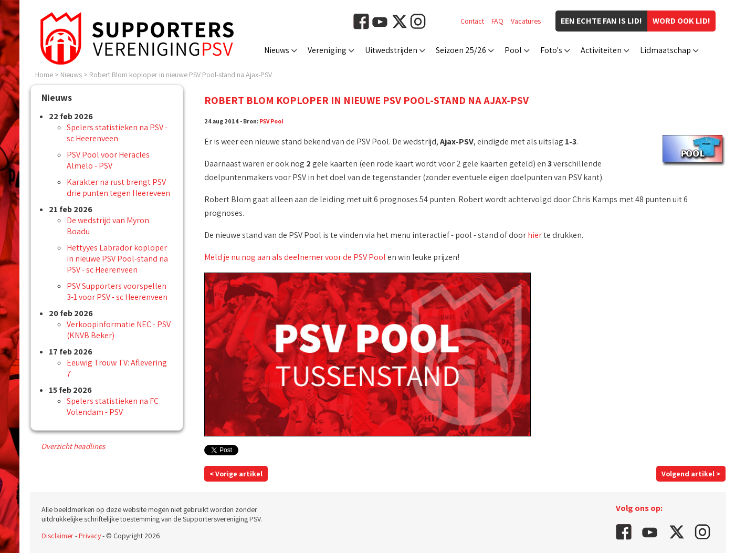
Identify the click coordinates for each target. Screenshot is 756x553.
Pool (513, 50)
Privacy (90, 536)
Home (44, 75)
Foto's (551, 50)
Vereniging (327, 50)
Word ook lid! (681, 21)
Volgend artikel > (691, 474)
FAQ (497, 21)
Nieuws (277, 50)
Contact (472, 21)
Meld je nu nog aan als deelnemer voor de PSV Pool (295, 257)
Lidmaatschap (665, 50)
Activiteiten (601, 50)
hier (535, 235)
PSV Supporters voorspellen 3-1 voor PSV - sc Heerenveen (117, 291)
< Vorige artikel (236, 474)
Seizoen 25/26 (461, 50)
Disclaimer (57, 536)
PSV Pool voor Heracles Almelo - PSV (108, 160)
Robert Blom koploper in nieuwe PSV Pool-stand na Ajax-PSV (181, 75)
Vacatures (526, 21)
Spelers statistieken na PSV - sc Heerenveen (117, 133)
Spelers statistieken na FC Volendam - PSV (113, 406)
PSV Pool (271, 121)
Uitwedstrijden (391, 50)
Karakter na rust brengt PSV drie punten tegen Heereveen (118, 187)
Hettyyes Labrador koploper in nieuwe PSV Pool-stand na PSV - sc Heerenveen (117, 259)
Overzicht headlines (73, 446)
